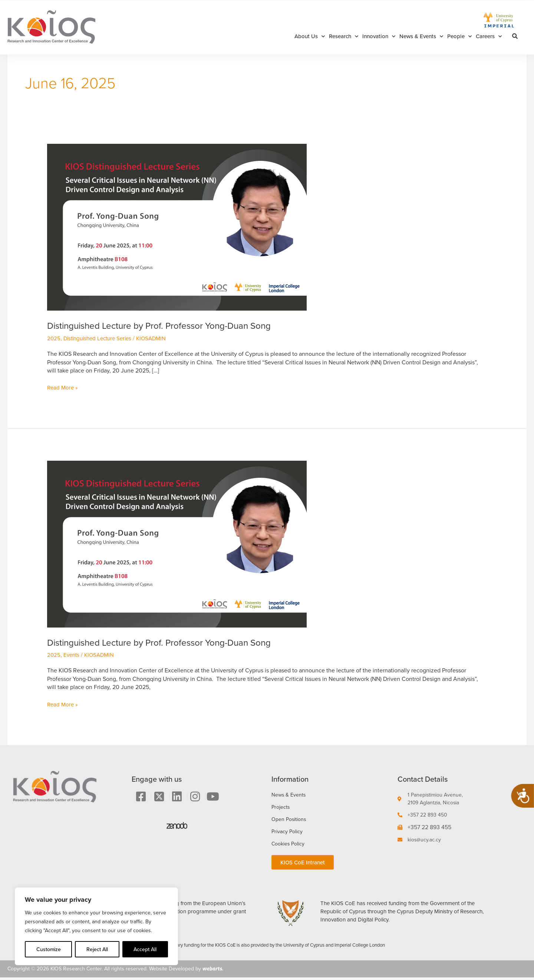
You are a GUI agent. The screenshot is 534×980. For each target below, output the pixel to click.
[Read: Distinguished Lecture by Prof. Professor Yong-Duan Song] (177, 227)
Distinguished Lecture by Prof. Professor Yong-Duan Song (169, 325)
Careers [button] (489, 37)
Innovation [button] (379, 37)
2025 (54, 338)
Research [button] (344, 37)
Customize (49, 949)
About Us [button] (310, 37)
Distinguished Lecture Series (101, 338)
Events (72, 655)
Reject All (97, 949)
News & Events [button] (421, 37)
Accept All (145, 949)
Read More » (63, 388)
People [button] (459, 37)
